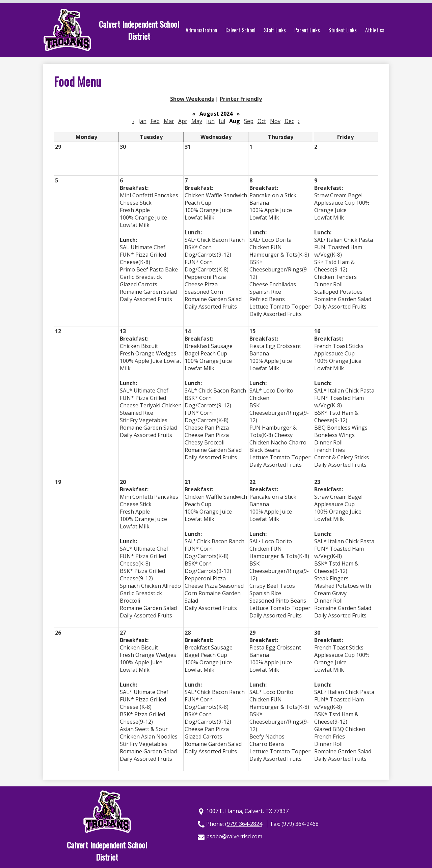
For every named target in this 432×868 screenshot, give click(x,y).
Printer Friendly (241, 99)
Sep (249, 121)
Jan (142, 121)
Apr (183, 121)
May (197, 121)
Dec (289, 121)
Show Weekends (192, 99)
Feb (155, 121)
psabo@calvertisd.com (234, 836)
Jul (222, 121)
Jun (210, 121)
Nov (275, 121)
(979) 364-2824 (244, 824)
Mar (169, 121)
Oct (262, 121)
